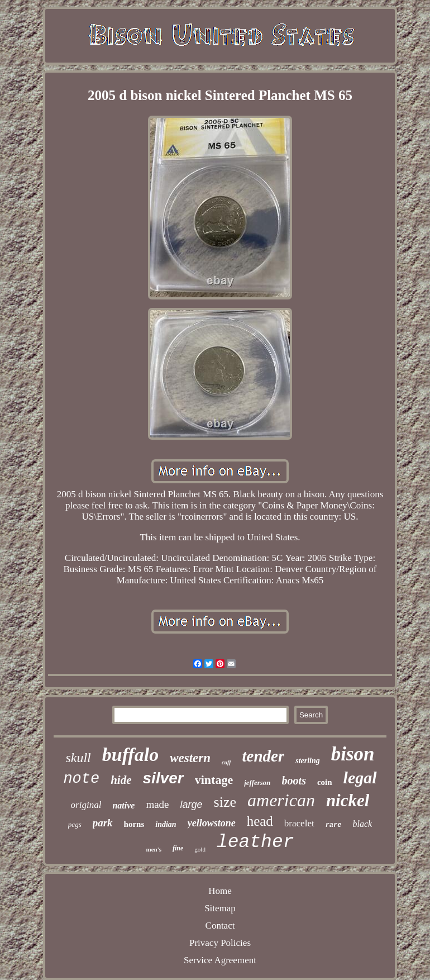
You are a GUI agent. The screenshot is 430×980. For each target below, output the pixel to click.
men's (154, 849)
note (81, 779)
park (103, 823)
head (260, 821)
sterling (308, 761)
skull (78, 758)
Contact (220, 926)
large (192, 805)
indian (166, 824)
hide (121, 780)
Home (220, 891)
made (157, 804)
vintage (214, 780)
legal (360, 777)
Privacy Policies (220, 943)
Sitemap (220, 908)
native (123, 805)
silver (163, 778)
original (86, 805)
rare (334, 825)
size (225, 802)
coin (325, 782)
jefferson (257, 782)
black (362, 824)
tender (263, 756)
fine (178, 848)
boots (294, 781)
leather (255, 842)
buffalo (130, 755)
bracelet (299, 823)
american (281, 800)
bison (353, 754)
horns (134, 824)
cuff (226, 762)
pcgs (75, 824)
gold (200, 849)
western (190, 758)
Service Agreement (220, 960)
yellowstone (212, 823)
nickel (348, 800)
